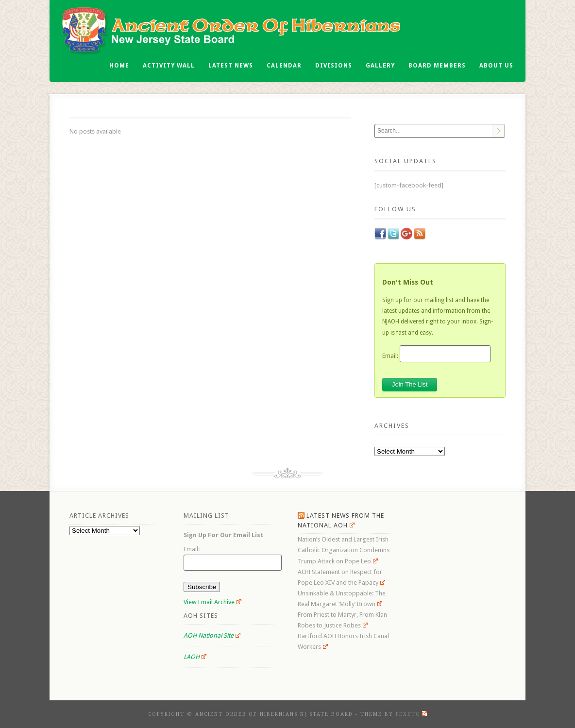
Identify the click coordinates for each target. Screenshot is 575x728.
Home (119, 66)
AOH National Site (212, 635)
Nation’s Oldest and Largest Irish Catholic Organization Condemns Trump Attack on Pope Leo (344, 550)
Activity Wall (169, 66)
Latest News (231, 66)
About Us (496, 66)
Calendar (284, 66)
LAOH (195, 657)
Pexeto (411, 714)
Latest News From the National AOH (341, 520)
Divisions (334, 66)
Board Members (437, 66)
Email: (390, 356)
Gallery (380, 66)
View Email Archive (212, 602)
